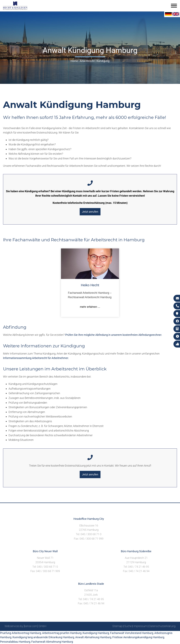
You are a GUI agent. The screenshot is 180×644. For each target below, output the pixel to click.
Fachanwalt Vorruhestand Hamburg (132, 633)
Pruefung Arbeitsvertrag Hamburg (21, 633)
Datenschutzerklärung (162, 626)
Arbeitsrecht (87, 61)
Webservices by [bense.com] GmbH (25, 626)
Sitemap (117, 626)
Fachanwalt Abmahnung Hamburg (52, 642)
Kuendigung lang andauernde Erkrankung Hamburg (43, 637)
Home (74, 61)
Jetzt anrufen (90, 212)
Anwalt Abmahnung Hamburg (93, 637)
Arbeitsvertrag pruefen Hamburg (62, 633)
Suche (128, 626)
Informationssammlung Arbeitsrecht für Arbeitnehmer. (36, 358)
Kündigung (103, 61)
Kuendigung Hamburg (96, 633)
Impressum (140, 626)
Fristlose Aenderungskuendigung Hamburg (138, 637)
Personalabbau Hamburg (15, 642)
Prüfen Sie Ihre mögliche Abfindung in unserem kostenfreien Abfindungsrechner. (114, 335)
